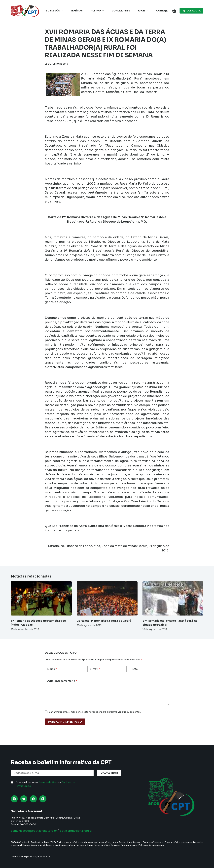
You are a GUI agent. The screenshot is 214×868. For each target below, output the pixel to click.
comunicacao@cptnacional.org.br (37, 831)
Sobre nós (55, 11)
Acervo (98, 11)
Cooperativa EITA (41, 856)
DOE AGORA (191, 11)
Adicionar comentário (62, 681)
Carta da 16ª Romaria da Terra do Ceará (104, 621)
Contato (162, 11)
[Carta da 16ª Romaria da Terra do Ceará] (107, 598)
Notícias (77, 11)
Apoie (144, 11)
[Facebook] (33, 799)
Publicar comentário (65, 722)
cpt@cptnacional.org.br (85, 831)
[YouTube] (43, 799)
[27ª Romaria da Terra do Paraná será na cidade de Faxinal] (173, 598)
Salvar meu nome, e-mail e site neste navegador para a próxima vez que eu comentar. (95, 712)
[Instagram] (14, 799)
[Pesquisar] (166, 11)
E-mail (95, 669)
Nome (52, 669)
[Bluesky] (24, 799)
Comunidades (121, 11)
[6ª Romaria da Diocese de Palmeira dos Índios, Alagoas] (41, 598)
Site (135, 669)
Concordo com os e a (45, 784)
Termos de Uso (48, 782)
